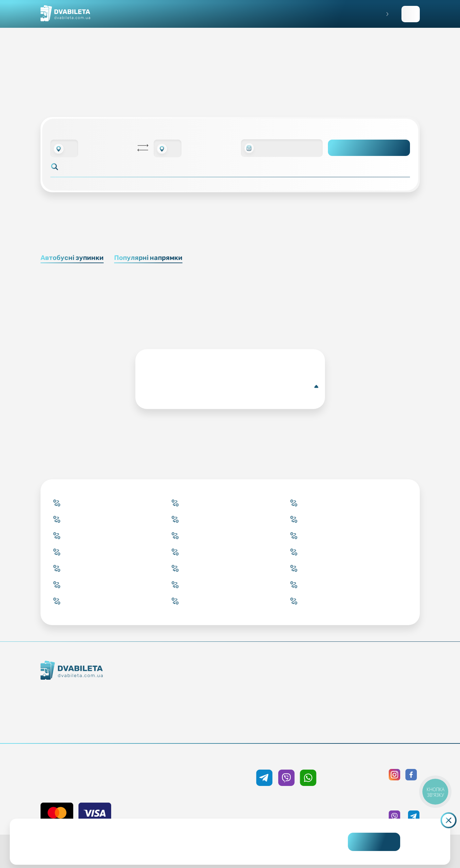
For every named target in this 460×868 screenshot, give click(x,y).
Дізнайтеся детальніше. (182, 847)
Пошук (369, 148)
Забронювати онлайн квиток (198, 691)
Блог (289, 680)
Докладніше (231, 386)
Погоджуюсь (374, 842)
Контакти (95, 704)
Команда (95, 716)
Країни (198, 715)
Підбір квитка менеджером (198, 703)
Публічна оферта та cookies (379, 680)
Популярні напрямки (148, 258)
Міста (198, 727)
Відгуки (289, 715)
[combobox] (64, 148)
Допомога (289, 703)
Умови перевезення (289, 691)
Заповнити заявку (411, 14)
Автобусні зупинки (72, 258)
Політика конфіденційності (379, 691)
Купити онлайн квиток (198, 680)
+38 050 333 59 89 (286, 758)
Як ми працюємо (95, 692)
